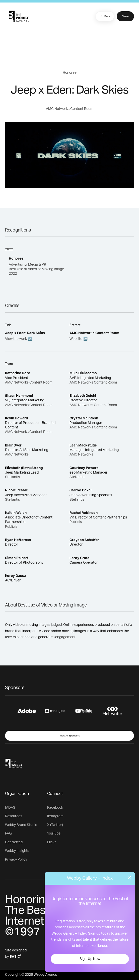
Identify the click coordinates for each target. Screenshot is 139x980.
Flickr (51, 842)
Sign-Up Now (90, 959)
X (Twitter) (55, 825)
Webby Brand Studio (21, 825)
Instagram (55, 816)
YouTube (54, 834)
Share (125, 16)
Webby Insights (17, 851)
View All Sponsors (70, 736)
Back (104, 16)
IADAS (10, 808)
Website (76, 339)
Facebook (55, 808)
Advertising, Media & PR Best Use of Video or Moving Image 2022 (36, 269)
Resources (14, 816)
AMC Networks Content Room (70, 109)
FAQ (8, 834)
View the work (16, 339)
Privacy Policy (16, 860)
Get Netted (14, 842)
